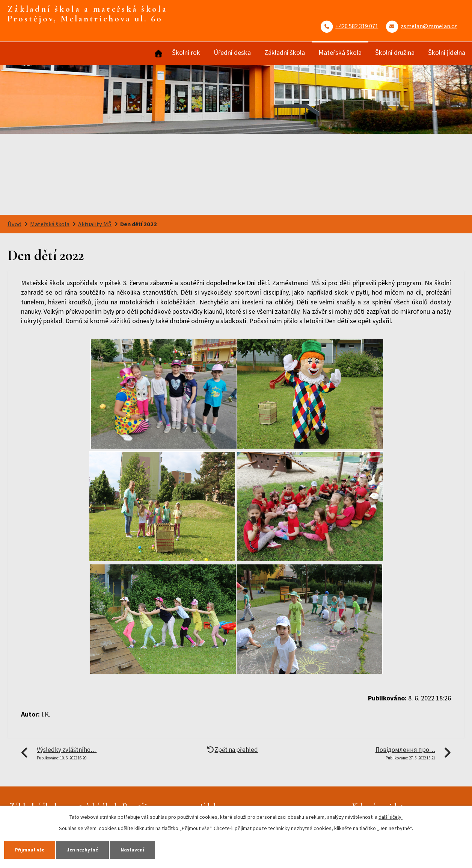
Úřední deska (232, 52)
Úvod (158, 54)
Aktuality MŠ (95, 224)
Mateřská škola (340, 52)
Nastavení (161, 848)
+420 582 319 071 (357, 26)
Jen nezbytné (100, 848)
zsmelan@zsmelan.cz (429, 26)
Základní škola (285, 52)
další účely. (391, 815)
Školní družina (395, 52)
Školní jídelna (447, 52)
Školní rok (186, 52)
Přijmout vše (35, 848)
